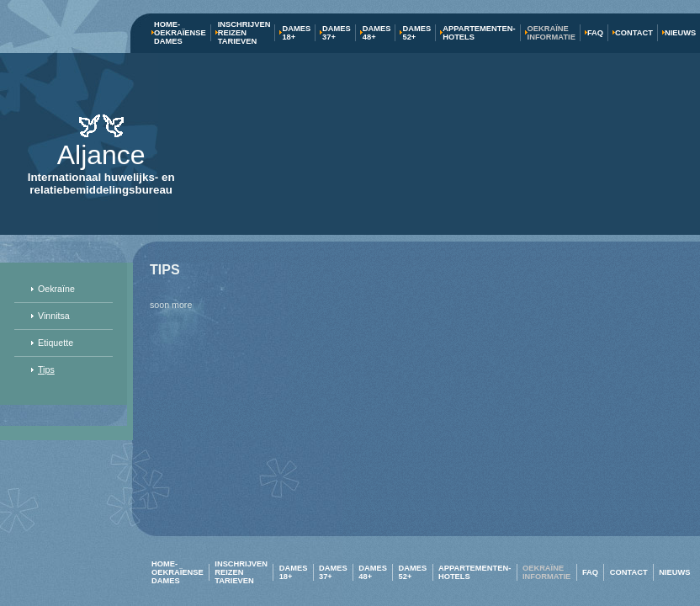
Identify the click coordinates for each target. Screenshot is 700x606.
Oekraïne (56, 289)
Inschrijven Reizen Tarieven (244, 33)
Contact (634, 33)
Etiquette (56, 343)
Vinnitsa (54, 316)
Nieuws (680, 33)
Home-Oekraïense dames (180, 33)
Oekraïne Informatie (552, 33)
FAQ (595, 33)
